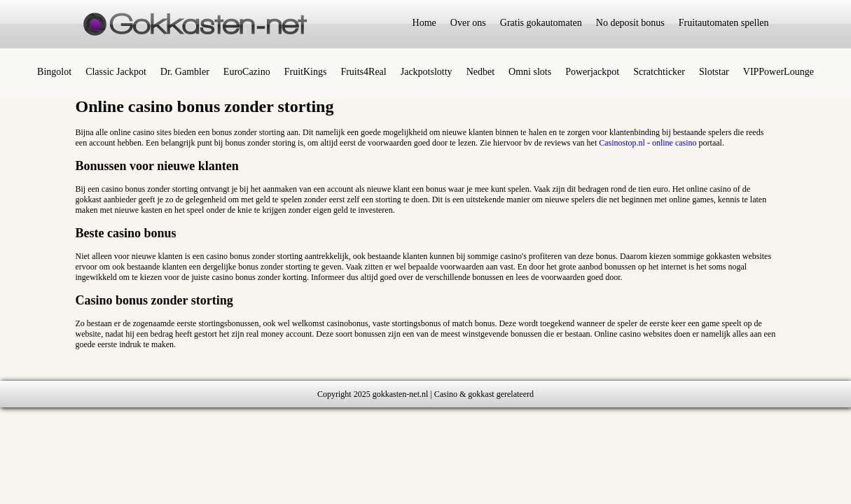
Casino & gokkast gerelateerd (484, 394)
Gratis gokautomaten (541, 23)
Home (424, 23)
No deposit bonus (630, 23)
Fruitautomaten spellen (724, 23)
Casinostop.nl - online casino (648, 143)
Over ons (468, 23)
